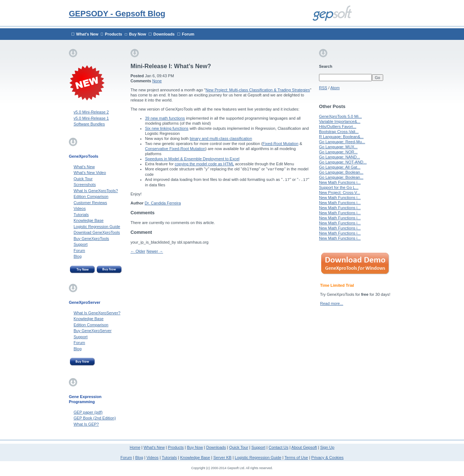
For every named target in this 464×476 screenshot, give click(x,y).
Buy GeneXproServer (93, 331)
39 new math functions (165, 118)
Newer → (155, 251)
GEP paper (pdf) (88, 412)
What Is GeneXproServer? (97, 313)
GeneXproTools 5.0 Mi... (340, 116)
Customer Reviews (90, 203)
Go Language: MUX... (338, 147)
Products (113, 34)
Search (326, 66)
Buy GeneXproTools (91, 239)
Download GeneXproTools (97, 232)
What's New (87, 34)
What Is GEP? (86, 424)
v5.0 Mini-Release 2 (91, 112)
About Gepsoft (304, 447)
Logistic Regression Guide (97, 227)
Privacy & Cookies (328, 458)
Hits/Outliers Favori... (338, 127)
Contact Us (278, 447)
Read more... (332, 303)
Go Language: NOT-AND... (343, 162)
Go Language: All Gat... (340, 167)
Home (135, 447)
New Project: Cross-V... (339, 193)
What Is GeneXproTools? (96, 191)
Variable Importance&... (340, 121)
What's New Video (90, 173)
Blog (78, 256)
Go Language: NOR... (338, 152)
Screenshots (85, 185)
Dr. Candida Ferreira (163, 203)
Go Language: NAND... (339, 157)
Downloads (164, 34)
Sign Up (327, 447)
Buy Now (138, 34)
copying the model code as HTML (204, 164)
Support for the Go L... (339, 187)
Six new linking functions (167, 128)
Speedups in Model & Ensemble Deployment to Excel (192, 159)
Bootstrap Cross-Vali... (339, 132)
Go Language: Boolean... (341, 172)
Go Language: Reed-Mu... (342, 142)
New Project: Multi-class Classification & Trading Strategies (258, 90)
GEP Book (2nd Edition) (95, 418)
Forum (188, 34)
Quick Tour (83, 179)
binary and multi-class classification (221, 138)
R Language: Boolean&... (341, 137)
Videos (80, 208)
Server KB (222, 458)
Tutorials (81, 215)
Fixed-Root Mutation (280, 144)
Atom (335, 88)
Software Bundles (89, 124)
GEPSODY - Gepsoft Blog (117, 14)
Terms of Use (296, 458)
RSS (323, 88)
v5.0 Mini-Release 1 (91, 118)
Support (81, 244)
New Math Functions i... (340, 182)
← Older (138, 251)
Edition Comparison (91, 196)
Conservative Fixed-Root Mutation (175, 149)
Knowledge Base (89, 220)
